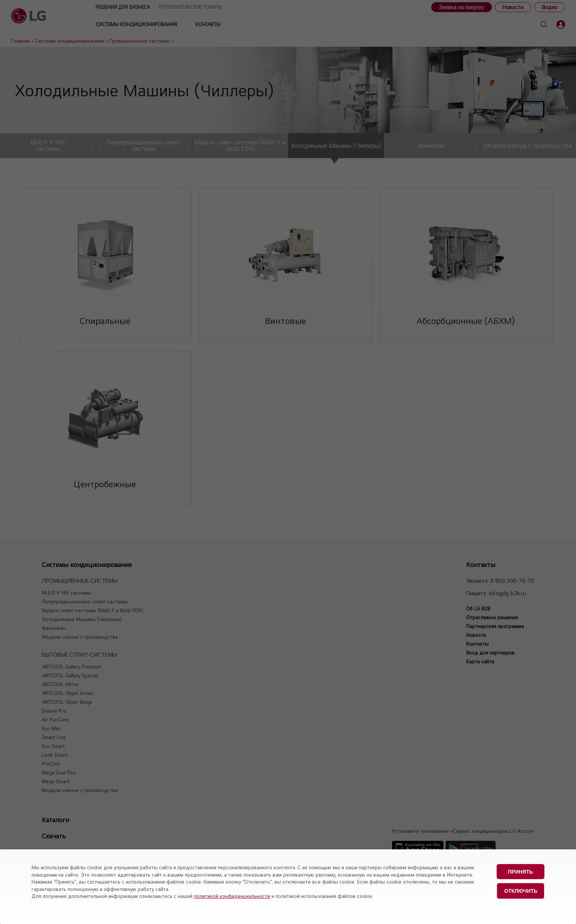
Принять (520, 871)
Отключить (521, 890)
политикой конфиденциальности (232, 896)
